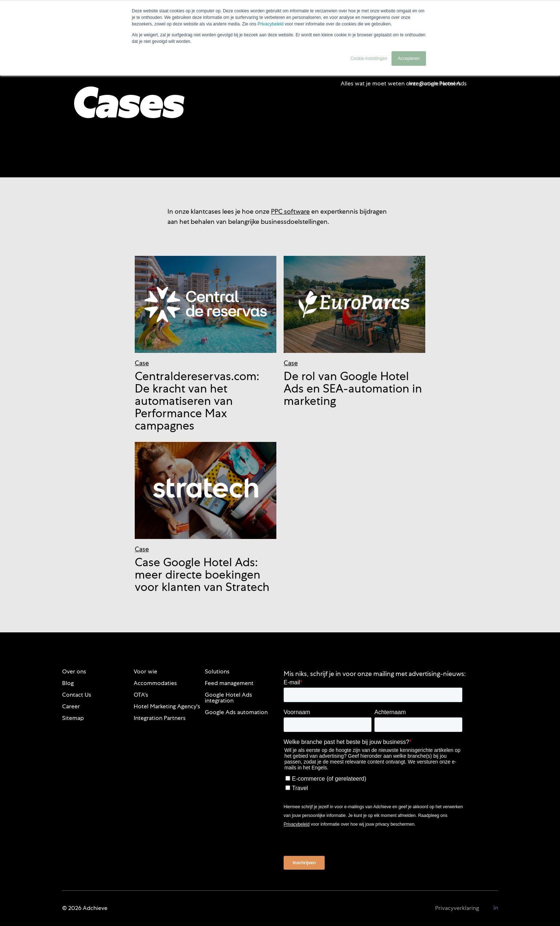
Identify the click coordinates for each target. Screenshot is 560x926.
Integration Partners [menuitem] (160, 718)
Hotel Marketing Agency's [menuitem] (167, 706)
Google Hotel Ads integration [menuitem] (228, 698)
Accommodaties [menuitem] (155, 683)
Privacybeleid (270, 24)
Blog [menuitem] (68, 683)
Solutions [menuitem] (217, 671)
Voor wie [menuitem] (145, 671)
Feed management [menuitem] (229, 683)
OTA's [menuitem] (141, 695)
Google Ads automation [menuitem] (236, 712)
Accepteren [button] (409, 59)
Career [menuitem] (71, 706)
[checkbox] (373, 782)
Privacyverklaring (457, 908)
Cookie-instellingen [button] (369, 59)
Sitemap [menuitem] (73, 718)
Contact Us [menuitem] (77, 695)
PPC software (290, 211)
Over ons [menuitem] (74, 671)
